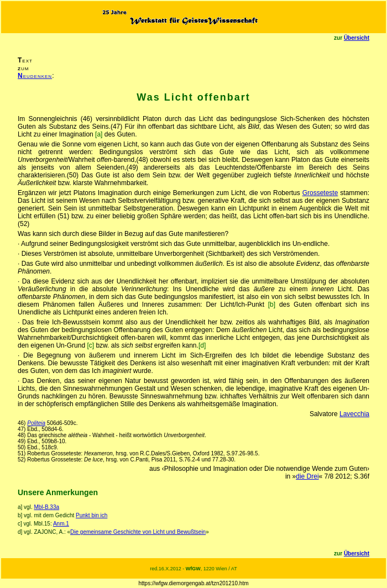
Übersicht (357, 38)
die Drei (307, 476)
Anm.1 (61, 524)
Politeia (36, 423)
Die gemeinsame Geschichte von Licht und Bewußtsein (138, 532)
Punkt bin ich (91, 515)
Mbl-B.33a (46, 507)
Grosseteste (320, 193)
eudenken (35, 76)
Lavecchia (354, 414)
